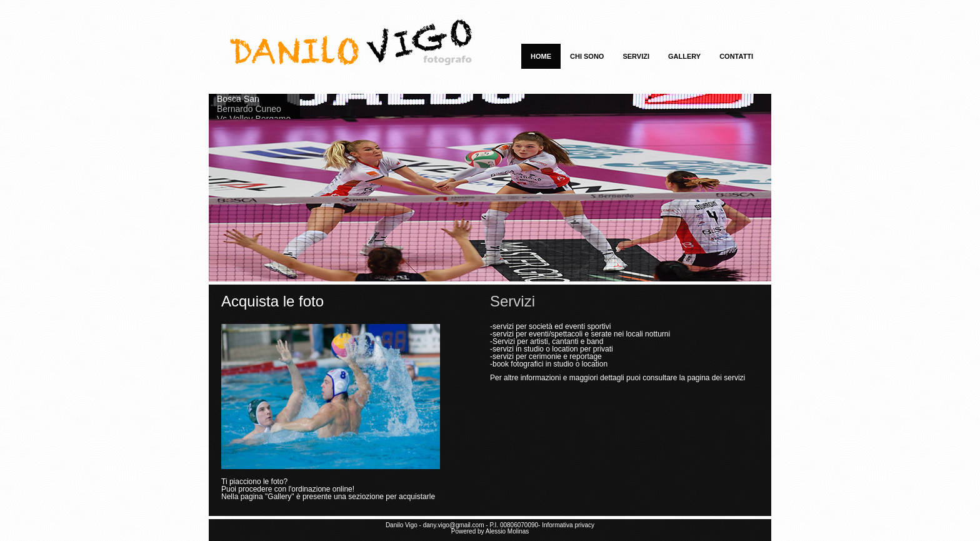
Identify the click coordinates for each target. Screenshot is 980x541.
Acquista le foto (272, 301)
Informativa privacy (568, 525)
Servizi (636, 56)
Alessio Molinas (507, 531)
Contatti (736, 56)
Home (541, 56)
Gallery (684, 56)
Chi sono (587, 56)
